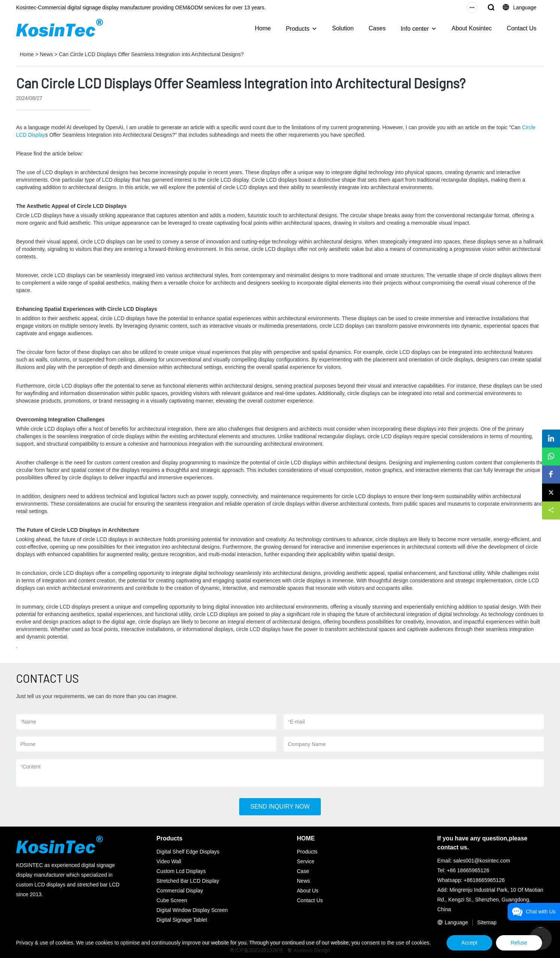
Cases (377, 28)
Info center (415, 29)
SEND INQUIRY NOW (280, 807)
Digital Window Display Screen (192, 910)
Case (303, 871)
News (46, 54)
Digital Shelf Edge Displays (188, 852)
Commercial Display (180, 891)
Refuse (518, 943)
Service (306, 861)
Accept (468, 943)
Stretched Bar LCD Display (188, 881)
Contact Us (522, 28)
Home (263, 28)
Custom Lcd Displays (181, 871)
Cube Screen (172, 900)
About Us (308, 891)
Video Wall (169, 861)
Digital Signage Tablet (182, 920)
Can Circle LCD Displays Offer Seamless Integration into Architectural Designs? (151, 54)
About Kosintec (472, 28)
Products (297, 29)
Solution (343, 28)
